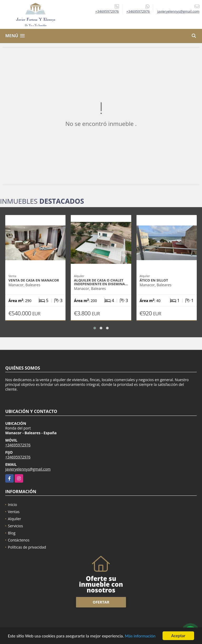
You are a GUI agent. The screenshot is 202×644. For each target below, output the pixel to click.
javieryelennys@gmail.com (28, 469)
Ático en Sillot (154, 280)
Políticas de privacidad (27, 547)
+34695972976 (107, 11)
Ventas (14, 512)
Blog (12, 533)
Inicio (12, 505)
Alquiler (14, 519)
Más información (140, 636)
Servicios (15, 526)
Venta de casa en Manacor (34, 280)
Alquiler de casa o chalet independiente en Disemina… (101, 282)
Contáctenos (19, 540)
